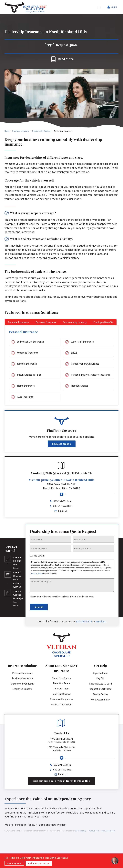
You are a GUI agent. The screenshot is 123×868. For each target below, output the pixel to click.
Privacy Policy (37, 574)
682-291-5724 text (63, 506)
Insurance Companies (61, 699)
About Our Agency (61, 678)
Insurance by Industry (23, 684)
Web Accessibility (100, 700)
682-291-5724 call (63, 501)
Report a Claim (100, 673)
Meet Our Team (61, 683)
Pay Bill (100, 678)
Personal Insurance (23, 673)
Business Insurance (23, 678)
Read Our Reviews (61, 694)
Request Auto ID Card (100, 684)
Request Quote (62, 444)
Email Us (63, 511)
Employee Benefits (23, 689)
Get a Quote (14, 863)
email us (101, 621)
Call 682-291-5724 (39, 863)
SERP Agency (81, 831)
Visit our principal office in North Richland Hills (62, 480)
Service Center (100, 694)
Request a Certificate (100, 689)
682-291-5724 (84, 621)
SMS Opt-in (38, 556)
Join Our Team (61, 689)
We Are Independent (61, 705)
